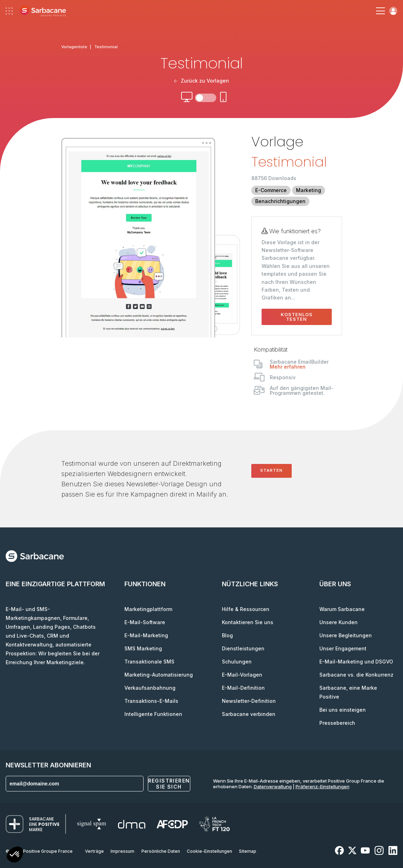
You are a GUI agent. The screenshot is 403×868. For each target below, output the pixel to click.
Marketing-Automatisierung (159, 675)
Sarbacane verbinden (249, 714)
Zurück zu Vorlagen (202, 81)
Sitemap (248, 851)
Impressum (122, 851)
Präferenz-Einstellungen (323, 786)
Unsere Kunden (338, 622)
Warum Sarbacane (342, 609)
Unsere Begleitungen (346, 635)
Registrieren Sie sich (169, 784)
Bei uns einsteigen (343, 710)
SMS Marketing (143, 648)
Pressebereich (337, 723)
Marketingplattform (148, 609)
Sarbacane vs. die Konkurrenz (356, 675)
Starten (271, 470)
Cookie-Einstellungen (209, 851)
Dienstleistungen (243, 648)
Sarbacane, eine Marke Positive (348, 692)
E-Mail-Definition (243, 688)
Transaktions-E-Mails (151, 701)
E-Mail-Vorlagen (242, 675)
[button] (15, 855)
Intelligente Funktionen (153, 714)
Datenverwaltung (273, 786)
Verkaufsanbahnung (150, 688)
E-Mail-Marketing (146, 635)
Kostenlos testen (297, 317)
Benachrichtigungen (280, 201)
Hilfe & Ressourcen (246, 609)
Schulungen (237, 662)
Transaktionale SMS (149, 662)
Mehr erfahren (288, 367)
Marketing (309, 190)
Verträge (94, 851)
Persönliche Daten (161, 851)
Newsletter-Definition (249, 701)
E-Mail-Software (145, 622)
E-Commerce (271, 190)
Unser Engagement (343, 648)
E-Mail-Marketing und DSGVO (356, 662)
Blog (227, 635)
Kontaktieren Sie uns (248, 622)
